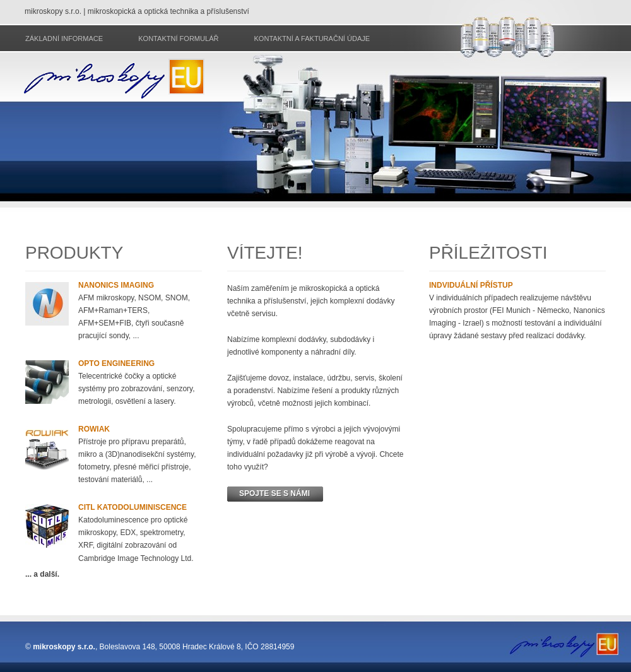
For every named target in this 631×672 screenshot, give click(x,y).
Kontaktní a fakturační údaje (312, 38)
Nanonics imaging (116, 285)
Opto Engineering (116, 363)
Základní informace (64, 38)
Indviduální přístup (471, 285)
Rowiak (94, 429)
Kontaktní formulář (178, 38)
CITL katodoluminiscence (133, 507)
